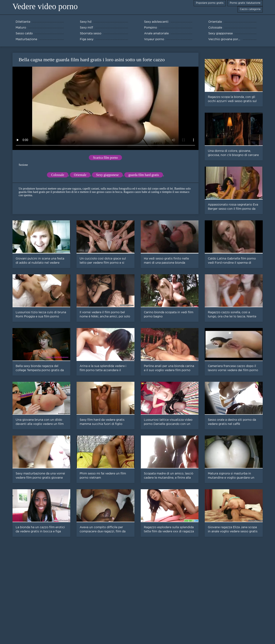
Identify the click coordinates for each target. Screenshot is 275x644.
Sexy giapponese (107, 175)
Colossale (58, 175)
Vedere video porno (45, 6)
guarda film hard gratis (144, 175)
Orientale (80, 175)
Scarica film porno (105, 158)
